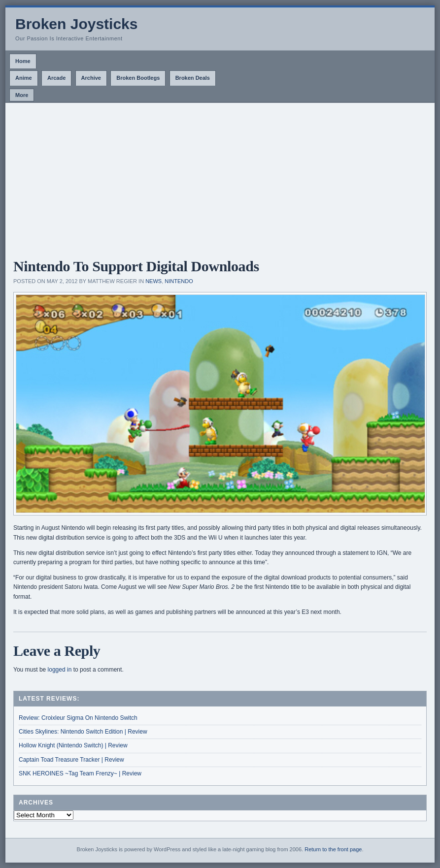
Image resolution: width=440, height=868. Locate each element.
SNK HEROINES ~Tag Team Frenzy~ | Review (80, 773)
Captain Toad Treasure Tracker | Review (71, 760)
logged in (60, 670)
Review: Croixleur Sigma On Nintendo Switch (78, 718)
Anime (24, 78)
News (153, 281)
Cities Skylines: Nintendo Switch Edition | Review (83, 732)
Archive (91, 78)
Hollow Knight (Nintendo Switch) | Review (73, 745)
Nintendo (179, 281)
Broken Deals (193, 78)
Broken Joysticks (76, 24)
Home (23, 61)
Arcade (56, 78)
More (22, 95)
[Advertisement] (220, 177)
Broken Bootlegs (138, 78)
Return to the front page (333, 849)
